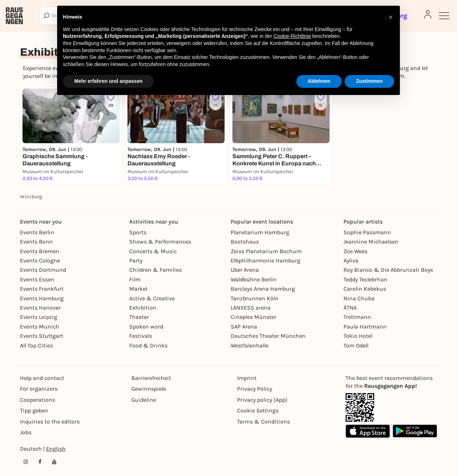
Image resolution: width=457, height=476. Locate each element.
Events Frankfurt (42, 289)
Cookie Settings (258, 410)
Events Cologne (40, 260)
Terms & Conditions (263, 422)
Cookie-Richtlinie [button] (292, 36)
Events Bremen (40, 251)
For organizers (39, 389)
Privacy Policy (255, 389)
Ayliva (351, 260)
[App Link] (360, 407)
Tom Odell (356, 345)
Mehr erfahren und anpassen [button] (108, 81)
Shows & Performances (160, 242)
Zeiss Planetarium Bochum (266, 251)
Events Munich (40, 327)
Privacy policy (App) (262, 400)
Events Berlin (37, 232)
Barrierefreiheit (151, 378)
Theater (139, 317)
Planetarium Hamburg (260, 232)
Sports (138, 232)
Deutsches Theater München (268, 336)
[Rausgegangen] (14, 16)
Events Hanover (40, 308)
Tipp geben (34, 410)
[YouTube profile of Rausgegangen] (54, 462)
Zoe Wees (355, 251)
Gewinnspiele (149, 389)
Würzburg (31, 197)
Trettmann (357, 317)
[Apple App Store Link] (368, 431)
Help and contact (42, 378)
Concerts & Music (153, 251)
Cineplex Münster (253, 317)
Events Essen (37, 279)
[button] (391, 17)
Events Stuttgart (42, 336)
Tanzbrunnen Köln (255, 298)
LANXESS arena (251, 308)
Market (139, 289)
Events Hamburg (42, 298)
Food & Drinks (148, 345)
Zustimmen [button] (369, 81)
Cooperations (37, 400)
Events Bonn (36, 242)
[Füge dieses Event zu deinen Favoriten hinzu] (111, 101)
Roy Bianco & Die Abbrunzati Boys (388, 270)
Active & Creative (152, 298)
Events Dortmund (43, 270)
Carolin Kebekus (365, 289)
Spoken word (146, 327)
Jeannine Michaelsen (371, 242)
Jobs (26, 432)
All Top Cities (36, 345)
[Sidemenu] (444, 16)
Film (135, 279)
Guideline (144, 400)
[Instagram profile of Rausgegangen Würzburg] (26, 462)
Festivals (141, 336)
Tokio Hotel (358, 336)
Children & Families (155, 270)
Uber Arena (245, 270)
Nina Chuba (359, 298)
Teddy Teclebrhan (365, 279)
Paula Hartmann (365, 327)
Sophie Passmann (367, 232)
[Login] (428, 14)
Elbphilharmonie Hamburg (265, 260)
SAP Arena (244, 327)
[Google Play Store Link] (415, 431)
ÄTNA (350, 308)
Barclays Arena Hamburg (263, 289)
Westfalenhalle (250, 345)
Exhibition (143, 308)
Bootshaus (245, 242)
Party (136, 260)
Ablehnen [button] (319, 81)
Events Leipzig (39, 317)
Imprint (247, 378)
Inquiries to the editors (50, 422)
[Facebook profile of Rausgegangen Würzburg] (40, 462)
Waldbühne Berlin (254, 279)
